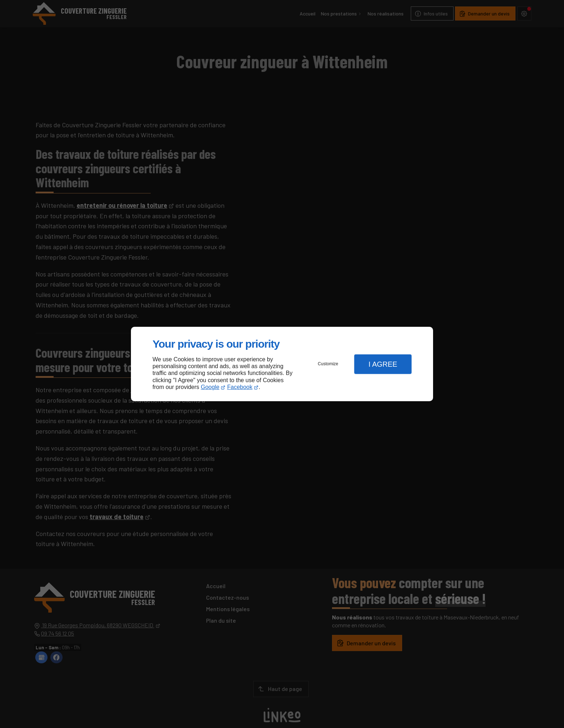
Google (210, 387)
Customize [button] (328, 364)
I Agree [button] (383, 364)
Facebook (240, 387)
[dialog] (282, 364)
